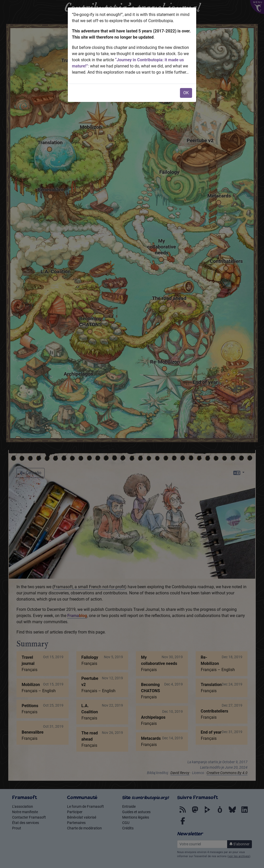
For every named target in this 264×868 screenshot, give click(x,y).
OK (186, 93)
